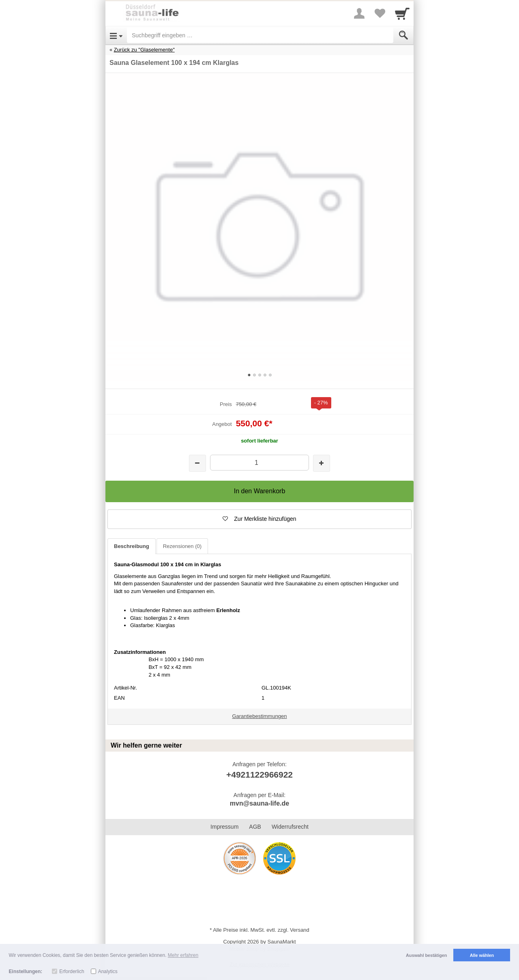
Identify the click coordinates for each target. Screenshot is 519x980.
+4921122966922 (259, 775)
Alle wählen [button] (482, 955)
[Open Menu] (116, 35)
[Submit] (403, 35)
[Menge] (259, 463)
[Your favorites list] (380, 13)
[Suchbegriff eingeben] (260, 35)
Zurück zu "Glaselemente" (144, 50)
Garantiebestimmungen (259, 716)
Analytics (108, 971)
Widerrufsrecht (290, 827)
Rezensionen (182, 546)
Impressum (224, 827)
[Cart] (402, 13)
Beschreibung (132, 546)
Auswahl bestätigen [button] (426, 955)
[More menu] (359, 13)
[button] (259, 519)
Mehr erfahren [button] (183, 955)
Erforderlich (72, 971)
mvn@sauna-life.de (259, 803)
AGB (255, 827)
